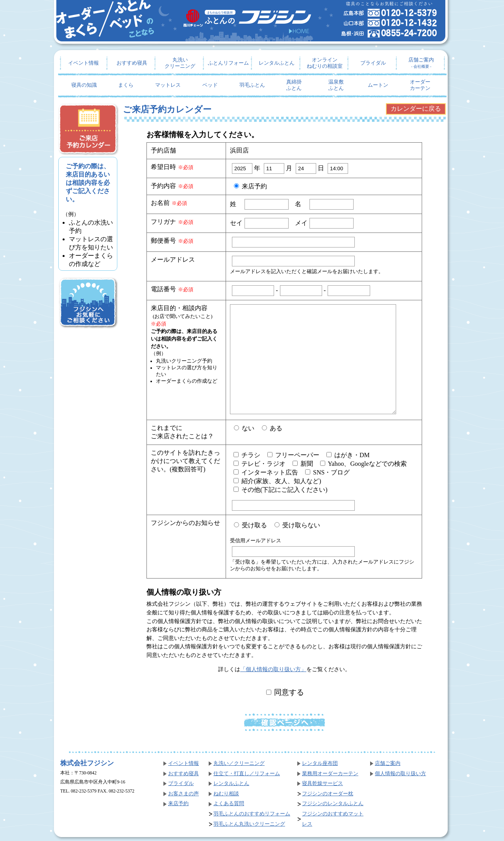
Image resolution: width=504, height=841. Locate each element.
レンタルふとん (277, 63)
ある (272, 428)
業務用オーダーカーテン (330, 774)
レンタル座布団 (320, 763)
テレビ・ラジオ (259, 464)
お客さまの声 (183, 794)
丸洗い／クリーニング (239, 763)
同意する (285, 692)
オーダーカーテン (420, 85)
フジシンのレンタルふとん (333, 804)
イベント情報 (83, 63)
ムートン (378, 85)
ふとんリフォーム (228, 63)
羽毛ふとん (252, 85)
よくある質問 (229, 804)
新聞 (303, 464)
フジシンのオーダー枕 (328, 794)
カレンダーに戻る (416, 109)
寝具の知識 (84, 85)
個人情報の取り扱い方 (400, 774)
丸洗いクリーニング (180, 63)
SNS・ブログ (327, 472)
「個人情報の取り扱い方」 (273, 669)
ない (244, 428)
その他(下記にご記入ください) (281, 490)
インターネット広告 (266, 472)
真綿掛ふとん (294, 85)
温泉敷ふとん (336, 85)
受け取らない (297, 525)
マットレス (168, 85)
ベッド (210, 85)
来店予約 (250, 186)
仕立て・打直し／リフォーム (247, 774)
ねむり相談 (226, 794)
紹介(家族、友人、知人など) (277, 481)
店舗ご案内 (421, 63)
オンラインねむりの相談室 (325, 63)
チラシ (247, 455)
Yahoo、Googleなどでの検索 (363, 464)
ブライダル (373, 63)
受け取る (250, 525)
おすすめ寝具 (132, 63)
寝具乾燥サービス (322, 783)
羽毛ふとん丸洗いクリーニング (249, 824)
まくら (126, 85)
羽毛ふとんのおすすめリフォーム (252, 814)
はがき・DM (348, 455)
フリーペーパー (293, 455)
